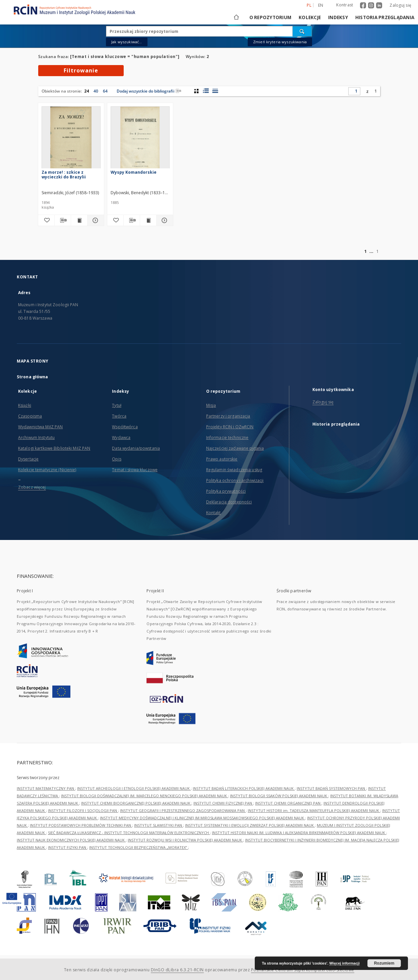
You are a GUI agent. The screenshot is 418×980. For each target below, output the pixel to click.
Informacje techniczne (227, 438)
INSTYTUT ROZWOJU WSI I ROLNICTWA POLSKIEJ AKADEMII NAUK (185, 840)
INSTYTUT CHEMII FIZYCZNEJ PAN (223, 803)
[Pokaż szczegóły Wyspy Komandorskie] (164, 220)
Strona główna (33, 377)
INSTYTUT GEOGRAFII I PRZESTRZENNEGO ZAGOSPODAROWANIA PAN (183, 810)
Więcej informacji (345, 963)
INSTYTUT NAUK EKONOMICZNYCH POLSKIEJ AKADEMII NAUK (71, 840)
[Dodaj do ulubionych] (46, 220)
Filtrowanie (81, 70)
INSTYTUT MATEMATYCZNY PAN (46, 788)
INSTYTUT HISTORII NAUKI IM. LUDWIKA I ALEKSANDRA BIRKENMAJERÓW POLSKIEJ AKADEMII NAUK (299, 833)
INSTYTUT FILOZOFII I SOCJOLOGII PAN (83, 810)
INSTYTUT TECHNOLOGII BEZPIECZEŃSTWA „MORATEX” (139, 847)
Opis (116, 459)
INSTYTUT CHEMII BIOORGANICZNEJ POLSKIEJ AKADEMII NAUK (136, 803)
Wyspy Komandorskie (134, 172)
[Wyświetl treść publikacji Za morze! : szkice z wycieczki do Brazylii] (79, 220)
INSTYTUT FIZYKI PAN (68, 847)
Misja (211, 405)
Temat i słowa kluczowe (135, 470)
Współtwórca (125, 427)
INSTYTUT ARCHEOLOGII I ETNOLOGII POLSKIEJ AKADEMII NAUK (134, 788)
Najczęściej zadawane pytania (235, 448)
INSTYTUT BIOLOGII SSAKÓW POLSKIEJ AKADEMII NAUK (279, 796)
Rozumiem (384, 963)
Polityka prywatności (226, 491)
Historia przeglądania (385, 17)
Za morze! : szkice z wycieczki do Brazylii (64, 175)
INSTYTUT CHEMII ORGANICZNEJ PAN (288, 803)
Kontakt (214, 513)
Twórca (119, 416)
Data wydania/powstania (136, 448)
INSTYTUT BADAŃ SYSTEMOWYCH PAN (331, 788)
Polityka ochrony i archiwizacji (235, 480)
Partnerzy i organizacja (228, 416)
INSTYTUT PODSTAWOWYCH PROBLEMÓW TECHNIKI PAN (81, 825)
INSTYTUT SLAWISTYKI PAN (159, 825)
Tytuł (117, 405)
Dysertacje (28, 459)
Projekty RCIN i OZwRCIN (230, 427)
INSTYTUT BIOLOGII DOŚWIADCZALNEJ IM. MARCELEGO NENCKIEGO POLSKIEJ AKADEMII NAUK (144, 796)
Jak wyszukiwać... (127, 42)
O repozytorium (271, 17)
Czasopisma (30, 416)
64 (105, 91)
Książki (25, 405)
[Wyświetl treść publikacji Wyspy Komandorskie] (148, 220)
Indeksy (338, 17)
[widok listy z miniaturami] (206, 91)
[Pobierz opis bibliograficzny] (63, 220)
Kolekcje (310, 17)
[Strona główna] (236, 17)
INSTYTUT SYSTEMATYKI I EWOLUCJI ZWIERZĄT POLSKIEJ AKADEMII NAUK (250, 825)
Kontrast (345, 5)
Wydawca (121, 438)
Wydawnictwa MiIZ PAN (40, 427)
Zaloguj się (400, 5)
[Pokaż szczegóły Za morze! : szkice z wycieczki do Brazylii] (95, 220)
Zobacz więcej (32, 487)
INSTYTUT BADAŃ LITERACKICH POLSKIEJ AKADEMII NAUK (244, 788)
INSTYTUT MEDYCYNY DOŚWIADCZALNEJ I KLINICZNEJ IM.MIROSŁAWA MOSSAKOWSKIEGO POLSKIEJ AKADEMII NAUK (202, 818)
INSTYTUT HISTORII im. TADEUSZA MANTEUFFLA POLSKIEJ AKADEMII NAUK (314, 810)
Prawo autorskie (222, 459)
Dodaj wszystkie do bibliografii (149, 91)
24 (86, 91)
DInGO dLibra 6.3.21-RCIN (177, 970)
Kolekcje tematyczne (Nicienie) (47, 470)
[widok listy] (215, 91)
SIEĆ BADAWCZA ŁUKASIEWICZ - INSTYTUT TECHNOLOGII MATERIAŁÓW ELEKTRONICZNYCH (129, 833)
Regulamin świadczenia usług (234, 470)
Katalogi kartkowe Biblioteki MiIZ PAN (54, 448)
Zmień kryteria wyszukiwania (280, 42)
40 (96, 91)
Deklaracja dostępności (229, 502)
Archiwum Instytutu (36, 438)
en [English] (321, 5)
